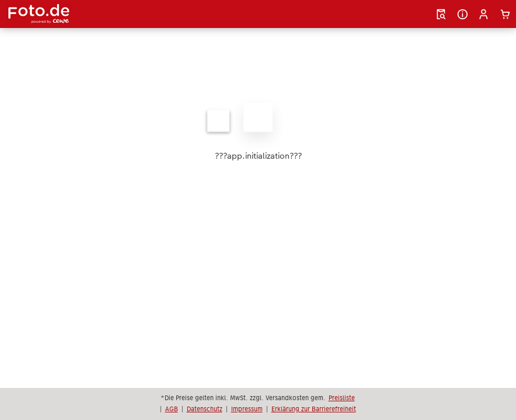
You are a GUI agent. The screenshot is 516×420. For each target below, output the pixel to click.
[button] (484, 14)
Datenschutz (205, 409)
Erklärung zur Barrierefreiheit (314, 409)
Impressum (247, 409)
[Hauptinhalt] (258, 132)
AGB (172, 409)
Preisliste (342, 398)
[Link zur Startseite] (84, 14)
